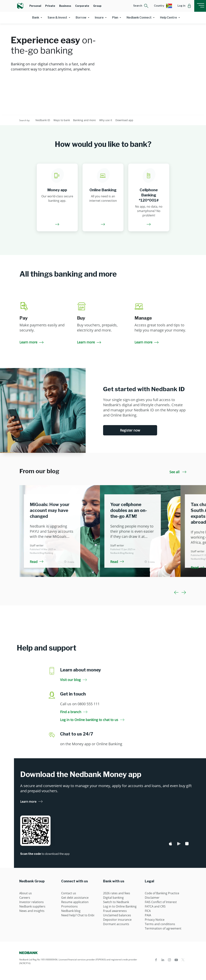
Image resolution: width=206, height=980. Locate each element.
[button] (141, 6)
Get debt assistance (75, 898)
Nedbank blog (71, 911)
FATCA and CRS (155, 906)
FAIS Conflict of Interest (161, 902)
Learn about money (81, 670)
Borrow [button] (81, 18)
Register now (130, 430)
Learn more (32, 342)
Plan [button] (115, 18)
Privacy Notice (155, 920)
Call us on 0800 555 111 (80, 704)
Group (97, 6)
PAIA (148, 915)
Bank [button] (36, 18)
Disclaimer (152, 898)
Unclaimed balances (117, 915)
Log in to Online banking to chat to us (92, 720)
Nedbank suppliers (32, 906)
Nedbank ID (43, 120)
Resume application (75, 902)
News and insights (32, 911)
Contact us (69, 893)
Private (50, 6)
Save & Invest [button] (57, 18)
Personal (35, 6)
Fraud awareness (115, 911)
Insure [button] (99, 18)
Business (65, 6)
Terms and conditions (160, 924)
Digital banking (113, 898)
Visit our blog (74, 680)
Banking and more (84, 120)
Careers (25, 898)
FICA (148, 911)
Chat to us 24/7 (77, 734)
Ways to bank (62, 120)
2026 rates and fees (117, 893)
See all (178, 472)
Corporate (82, 6)
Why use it (106, 120)
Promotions (69, 906)
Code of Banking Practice (162, 893)
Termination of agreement (163, 928)
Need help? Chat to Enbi (78, 915)
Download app (124, 120)
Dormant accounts (116, 924)
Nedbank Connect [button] (139, 18)
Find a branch (74, 712)
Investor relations (32, 902)
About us (26, 893)
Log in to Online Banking (120, 906)
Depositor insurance (117, 920)
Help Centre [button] (169, 18)
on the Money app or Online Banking (91, 744)
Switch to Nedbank (116, 902)
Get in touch (73, 694)
